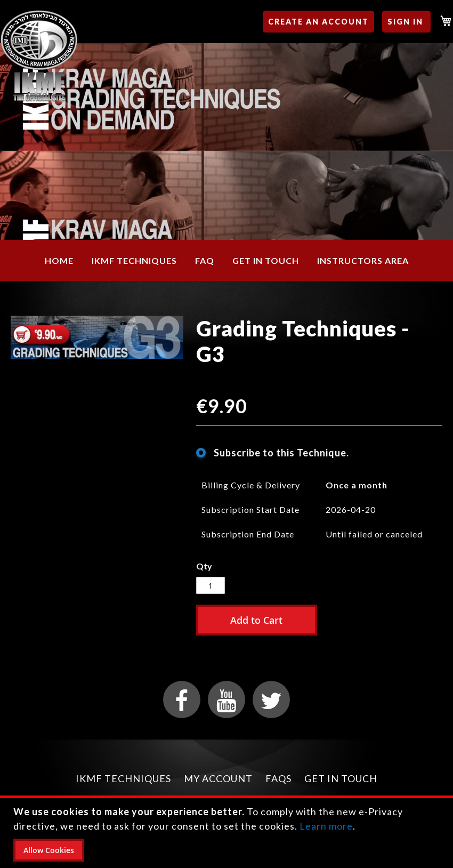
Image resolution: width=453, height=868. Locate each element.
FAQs (278, 778)
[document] (228, 833)
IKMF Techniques (123, 778)
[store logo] (39, 56)
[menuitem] (59, 260)
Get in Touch (341, 778)
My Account (218, 778)
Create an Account (318, 22)
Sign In (405, 22)
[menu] (226, 260)
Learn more (326, 826)
